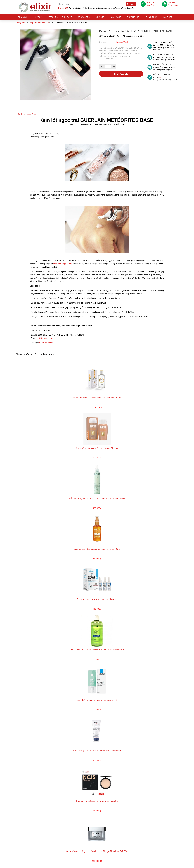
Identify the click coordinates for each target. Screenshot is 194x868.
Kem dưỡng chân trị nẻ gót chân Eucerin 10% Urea (97, 751)
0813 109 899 (164, 77)
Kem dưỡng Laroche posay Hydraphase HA (97, 700)
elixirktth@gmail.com (45, 338)
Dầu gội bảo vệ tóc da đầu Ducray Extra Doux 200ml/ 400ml (97, 650)
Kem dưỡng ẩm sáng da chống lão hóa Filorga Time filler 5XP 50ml (97, 851)
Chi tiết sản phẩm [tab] (28, 114)
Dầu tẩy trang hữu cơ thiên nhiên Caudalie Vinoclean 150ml (97, 498)
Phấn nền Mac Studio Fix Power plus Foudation (97, 801)
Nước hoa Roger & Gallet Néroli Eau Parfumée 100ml (97, 398)
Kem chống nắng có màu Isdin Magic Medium (97, 448)
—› (39, 22)
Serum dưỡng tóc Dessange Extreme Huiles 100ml (97, 549)
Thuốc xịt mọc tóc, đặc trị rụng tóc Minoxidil (97, 599)
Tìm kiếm (131, 4)
